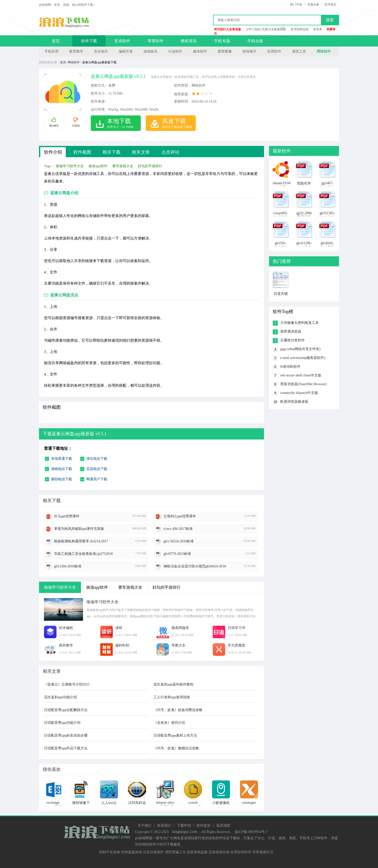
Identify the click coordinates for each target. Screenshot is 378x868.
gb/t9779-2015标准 (177, 554)
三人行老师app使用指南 (172, 697)
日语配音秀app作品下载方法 (66, 748)
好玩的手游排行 (150, 166)
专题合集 (313, 5)
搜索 (330, 20)
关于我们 (144, 826)
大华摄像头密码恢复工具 (299, 323)
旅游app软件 (98, 166)
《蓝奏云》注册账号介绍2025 (67, 684)
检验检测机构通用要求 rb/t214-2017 (81, 541)
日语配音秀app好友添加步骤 (66, 735)
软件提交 (330, 5)
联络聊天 (249, 51)
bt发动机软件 (290, 367)
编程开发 (126, 51)
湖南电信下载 (61, 469)
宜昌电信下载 (97, 469)
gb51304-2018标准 (68, 566)
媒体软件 (200, 51)
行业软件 (175, 51)
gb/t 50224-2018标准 (179, 541)
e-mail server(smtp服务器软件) (303, 358)
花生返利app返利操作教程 (173, 684)
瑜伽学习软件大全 (70, 166)
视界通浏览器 (291, 332)
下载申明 (184, 826)
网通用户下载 (97, 479)
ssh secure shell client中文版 (301, 375)
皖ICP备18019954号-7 (251, 832)
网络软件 (324, 51)
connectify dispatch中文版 (299, 393)
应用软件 (274, 51)
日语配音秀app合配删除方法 (66, 710)
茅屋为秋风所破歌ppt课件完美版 (79, 529)
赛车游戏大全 (123, 166)
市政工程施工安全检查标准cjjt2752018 (83, 554)
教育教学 (76, 51)
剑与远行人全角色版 (227, 29)
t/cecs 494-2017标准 (178, 529)
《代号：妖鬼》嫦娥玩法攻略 (176, 748)
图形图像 (225, 51)
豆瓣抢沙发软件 (292, 340)
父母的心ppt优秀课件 (180, 516)
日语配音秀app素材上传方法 (175, 735)
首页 (56, 41)
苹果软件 (155, 41)
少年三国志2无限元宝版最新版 (266, 29)
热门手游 (296, 5)
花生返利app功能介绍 (60, 697)
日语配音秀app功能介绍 (62, 723)
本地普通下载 (61, 459)
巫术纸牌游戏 (299, 29)
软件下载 (89, 41)
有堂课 (317, 29)
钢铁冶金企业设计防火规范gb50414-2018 (195, 566)
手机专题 (222, 41)
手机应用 (51, 51)
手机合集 (255, 41)
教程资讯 (189, 41)
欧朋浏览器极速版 (294, 402)
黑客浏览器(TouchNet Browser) (303, 384)
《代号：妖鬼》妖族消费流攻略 (178, 710)
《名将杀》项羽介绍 (169, 723)
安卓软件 (122, 41)
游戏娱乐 (150, 51)
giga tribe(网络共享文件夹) (300, 349)
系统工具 (299, 51)
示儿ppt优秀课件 (67, 516)
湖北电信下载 (97, 459)
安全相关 (101, 51)
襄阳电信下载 (61, 479)
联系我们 (164, 826)
